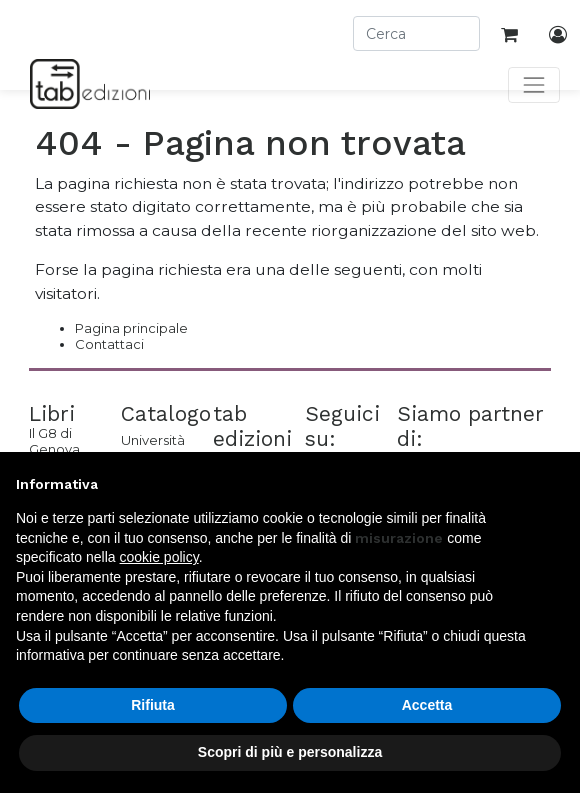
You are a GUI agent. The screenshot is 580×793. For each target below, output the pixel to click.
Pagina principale (131, 328)
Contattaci (109, 344)
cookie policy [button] (159, 557)
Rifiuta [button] (153, 705)
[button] (554, 484)
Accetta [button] (427, 705)
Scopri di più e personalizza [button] (290, 752)
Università (152, 440)
